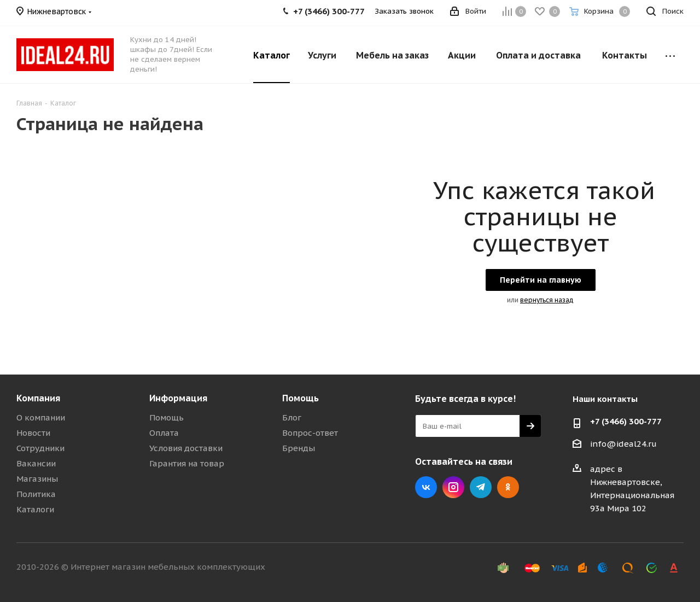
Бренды (299, 448)
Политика (36, 494)
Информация (178, 398)
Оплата (164, 433)
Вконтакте (426, 487)
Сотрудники (40, 448)
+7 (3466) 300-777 (626, 421)
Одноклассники (508, 487)
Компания (38, 398)
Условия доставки (186, 448)
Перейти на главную (541, 280)
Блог (292, 417)
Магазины (37, 479)
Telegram (481, 487)
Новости (33, 433)
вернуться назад (547, 300)
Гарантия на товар (187, 463)
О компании (41, 417)
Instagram (453, 487)
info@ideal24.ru (623, 444)
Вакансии (36, 463)
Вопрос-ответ (310, 433)
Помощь (167, 417)
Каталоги (35, 509)
